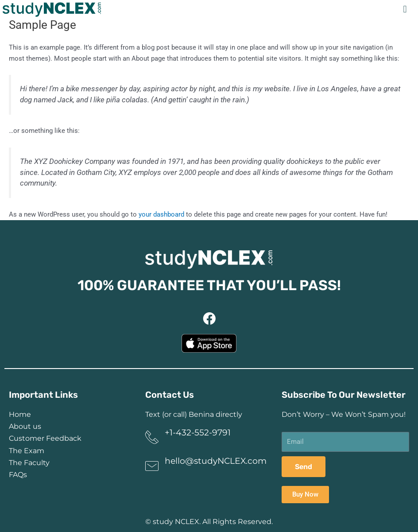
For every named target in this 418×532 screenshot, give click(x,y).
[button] (405, 9)
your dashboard (161, 214)
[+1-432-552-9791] (152, 437)
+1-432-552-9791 (198, 433)
